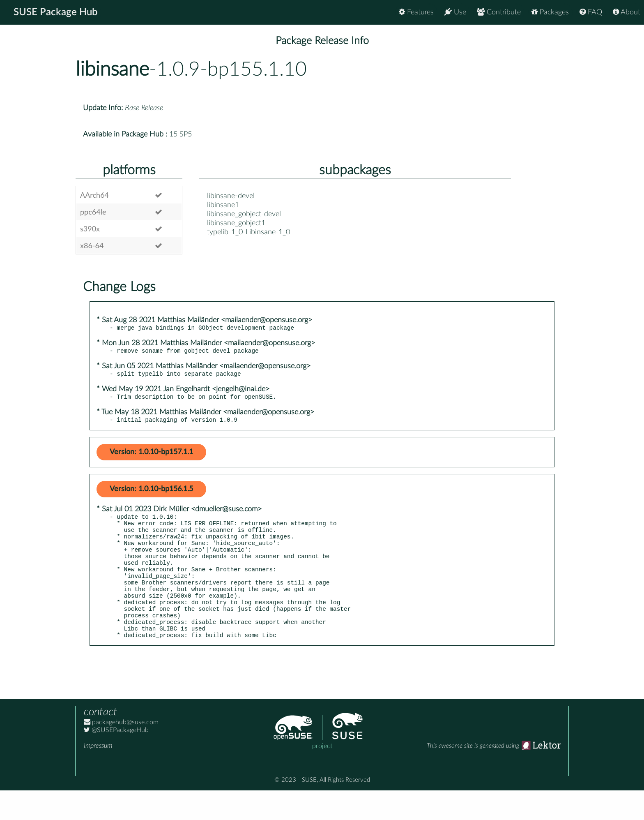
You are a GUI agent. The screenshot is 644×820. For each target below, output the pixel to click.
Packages (550, 12)
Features (416, 12)
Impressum (98, 775)
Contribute (499, 12)
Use (455, 12)
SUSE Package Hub (56, 12)
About (627, 12)
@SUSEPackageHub (116, 760)
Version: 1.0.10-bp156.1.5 (151, 495)
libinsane (112, 69)
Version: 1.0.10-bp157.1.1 (151, 458)
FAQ (591, 12)
